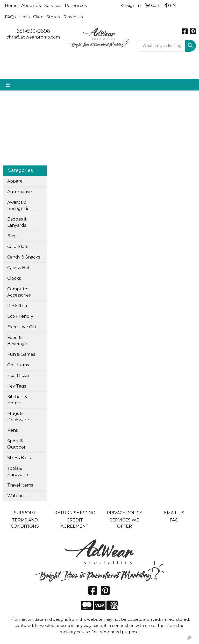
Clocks (14, 278)
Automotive (20, 192)
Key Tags (17, 386)
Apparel (16, 181)
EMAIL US (174, 513)
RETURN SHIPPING (75, 513)
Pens (12, 430)
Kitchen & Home (17, 400)
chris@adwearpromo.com (33, 37)
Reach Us (73, 17)
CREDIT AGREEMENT (75, 523)
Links (24, 17)
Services (53, 6)
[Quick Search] (160, 46)
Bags (12, 236)
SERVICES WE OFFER (124, 523)
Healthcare (19, 376)
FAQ (174, 520)
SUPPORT (25, 513)
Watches (16, 496)
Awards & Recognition (20, 205)
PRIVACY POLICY (124, 513)
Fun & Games (21, 354)
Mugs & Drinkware (18, 417)
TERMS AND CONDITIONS (25, 523)
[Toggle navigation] (8, 85)
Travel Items (20, 485)
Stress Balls (19, 458)
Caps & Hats (19, 268)
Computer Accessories (19, 292)
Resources (76, 6)
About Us (31, 6)
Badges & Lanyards (17, 222)
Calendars (18, 247)
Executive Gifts (23, 327)
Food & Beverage (17, 341)
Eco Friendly (20, 316)
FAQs (10, 17)
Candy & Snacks (24, 257)
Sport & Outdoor (16, 444)
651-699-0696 (33, 31)
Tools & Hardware (18, 471)
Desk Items (19, 306)
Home (11, 6)
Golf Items (18, 365)
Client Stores (46, 17)
